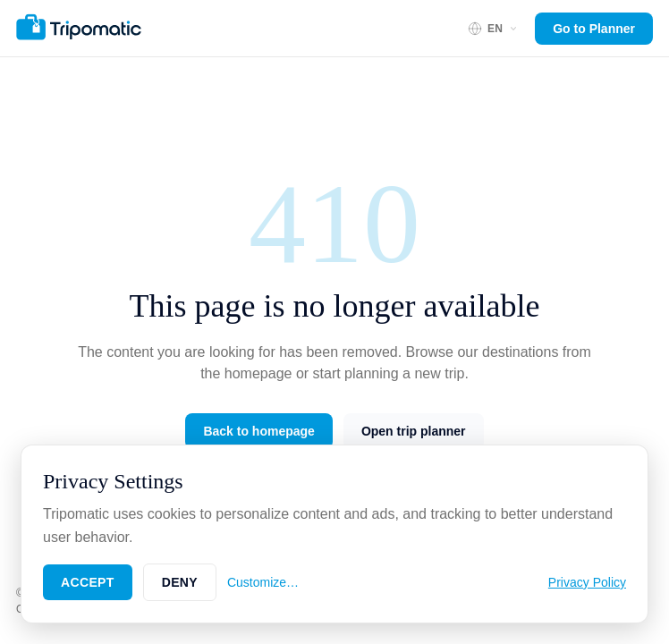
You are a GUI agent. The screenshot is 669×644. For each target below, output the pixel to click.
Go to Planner (594, 29)
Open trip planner (414, 431)
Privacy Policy (587, 582)
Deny (180, 582)
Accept (88, 582)
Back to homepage (258, 431)
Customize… (263, 582)
